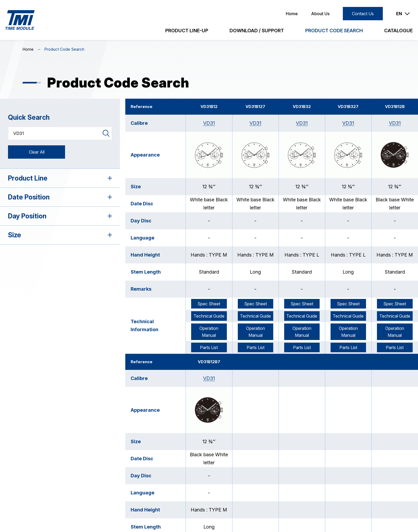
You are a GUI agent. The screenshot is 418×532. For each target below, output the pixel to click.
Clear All (37, 152)
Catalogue (398, 31)
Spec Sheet (209, 304)
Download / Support (257, 31)
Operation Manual (209, 332)
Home (292, 14)
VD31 (209, 123)
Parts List (209, 347)
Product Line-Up (187, 31)
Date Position (60, 197)
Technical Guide (209, 316)
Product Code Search (334, 31)
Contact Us (363, 14)
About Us (320, 14)
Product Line (60, 178)
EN (399, 14)
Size (60, 235)
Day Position (60, 216)
